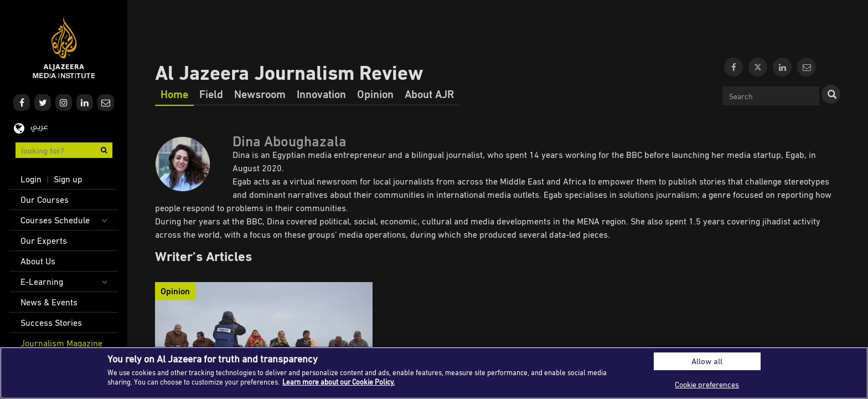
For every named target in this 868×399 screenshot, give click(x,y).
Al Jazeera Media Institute (64, 47)
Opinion (375, 94)
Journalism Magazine (61, 343)
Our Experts (44, 241)
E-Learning (42, 282)
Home (174, 94)
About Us (38, 261)
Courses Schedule (55, 220)
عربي (39, 127)
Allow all (707, 361)
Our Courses (45, 199)
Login (31, 179)
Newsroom (260, 94)
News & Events (49, 302)
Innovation (321, 94)
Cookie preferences (707, 384)
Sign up (68, 179)
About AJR (429, 94)
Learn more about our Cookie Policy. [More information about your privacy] (339, 382)
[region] (434, 373)
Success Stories (51, 323)
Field (211, 94)
